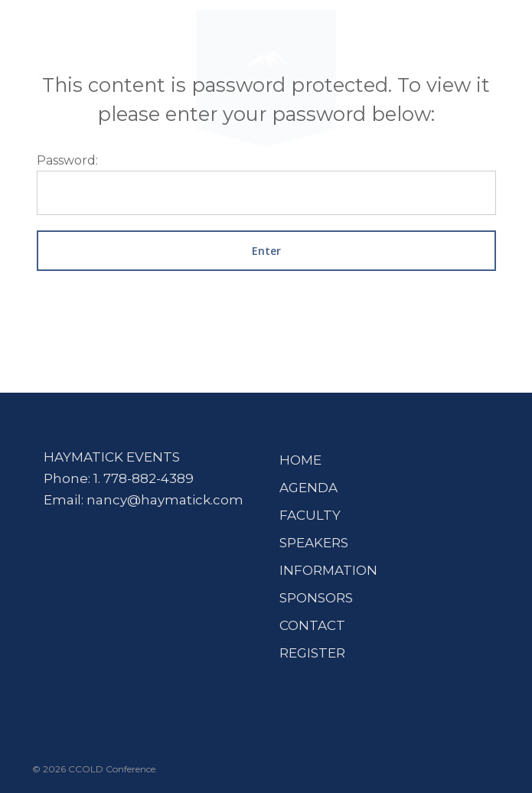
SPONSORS (316, 598)
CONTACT (312, 625)
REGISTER (312, 653)
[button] (47, 78)
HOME (300, 460)
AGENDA (308, 488)
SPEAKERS (314, 543)
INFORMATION (328, 570)
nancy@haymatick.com (165, 500)
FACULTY (310, 515)
